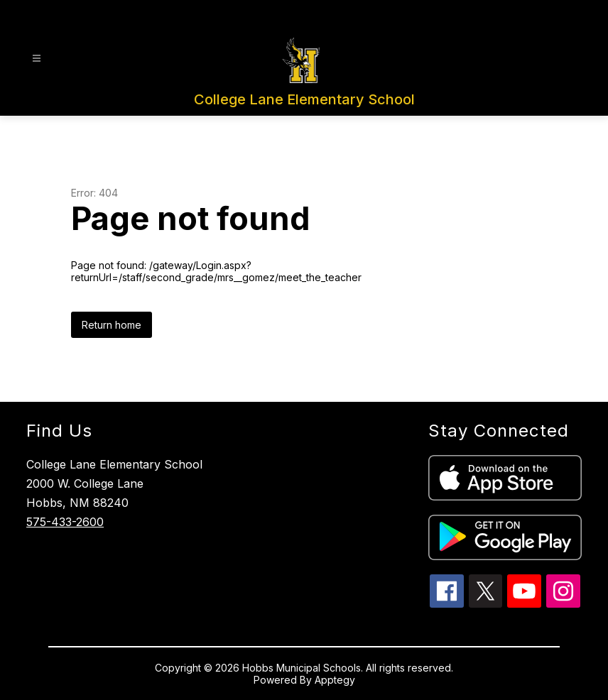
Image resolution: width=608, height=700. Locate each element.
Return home (112, 325)
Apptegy (335, 680)
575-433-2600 (65, 522)
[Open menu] (37, 59)
